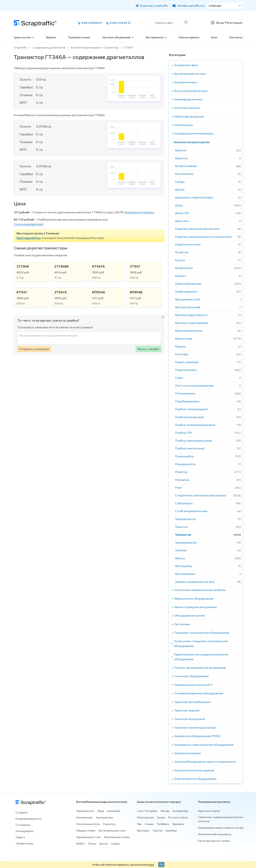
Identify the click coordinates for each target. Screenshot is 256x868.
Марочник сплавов (209, 811)
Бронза (104, 844)
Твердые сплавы (86, 830)
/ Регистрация (233, 23)
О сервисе (22, 812)
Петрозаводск (146, 817)
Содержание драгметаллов (49, 47)
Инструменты (155, 37)
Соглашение (23, 825)
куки (151, 864)
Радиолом (109, 824)
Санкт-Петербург (147, 811)
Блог (214, 37)
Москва (165, 811)
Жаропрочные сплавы (117, 837)
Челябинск (163, 824)
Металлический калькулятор (215, 834)
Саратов (157, 830)
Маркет (51, 37)
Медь (101, 811)
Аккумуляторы (105, 817)
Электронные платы (88, 824)
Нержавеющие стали (88, 837)
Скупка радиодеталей (28, 224)
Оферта (20, 837)
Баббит (81, 844)
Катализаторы (85, 817)
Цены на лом (22, 37)
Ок (161, 864)
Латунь (92, 844)
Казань (161, 817)
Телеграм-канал (79, 37)
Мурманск (178, 824)
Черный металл (85, 811)
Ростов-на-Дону (178, 817)
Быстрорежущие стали (112, 830)
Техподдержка (24, 831)
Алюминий (114, 811)
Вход (220, 23)
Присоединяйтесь (29, 238)
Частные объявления (116, 37)
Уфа (139, 824)
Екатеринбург (181, 811)
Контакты (236, 37)
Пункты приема (189, 37)
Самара (149, 824)
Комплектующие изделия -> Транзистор (95, 47)
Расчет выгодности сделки (214, 841)
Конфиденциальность (29, 819)
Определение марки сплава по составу (221, 828)
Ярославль (143, 830)
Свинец (115, 844)
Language (215, 5)
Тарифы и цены (24, 843)
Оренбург (171, 830)
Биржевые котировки (139, 212)
